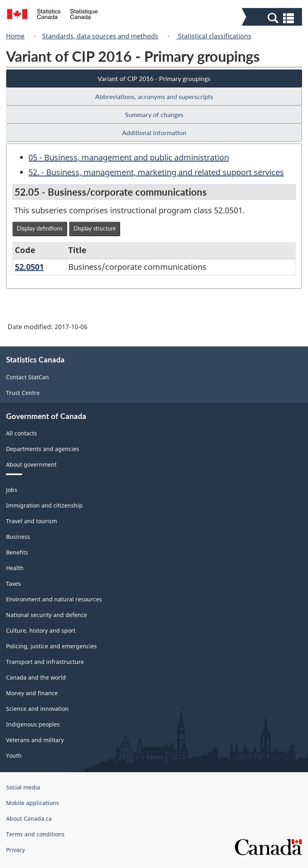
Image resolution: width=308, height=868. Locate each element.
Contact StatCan (28, 377)
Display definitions (40, 228)
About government (31, 464)
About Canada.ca (29, 818)
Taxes (13, 584)
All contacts (21, 433)
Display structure (95, 228)
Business (18, 537)
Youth (14, 756)
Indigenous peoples (33, 724)
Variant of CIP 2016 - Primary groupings (154, 78)
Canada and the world (36, 677)
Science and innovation (37, 709)
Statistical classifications (214, 36)
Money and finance (32, 693)
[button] (273, 18)
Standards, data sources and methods (100, 36)
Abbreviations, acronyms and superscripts (154, 96)
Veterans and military (35, 740)
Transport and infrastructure (45, 662)
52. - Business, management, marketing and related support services (156, 172)
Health (15, 568)
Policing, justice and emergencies (51, 646)
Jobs (12, 490)
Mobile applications (33, 803)
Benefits (17, 552)
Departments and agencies (43, 449)
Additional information (154, 133)
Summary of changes (154, 114)
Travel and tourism (32, 521)
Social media (23, 787)
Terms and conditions (35, 834)
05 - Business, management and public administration (129, 157)
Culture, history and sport (41, 630)
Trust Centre (23, 393)
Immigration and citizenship (44, 505)
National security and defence (47, 615)
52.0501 (29, 267)
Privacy (15, 850)
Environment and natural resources (54, 599)
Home (15, 36)
